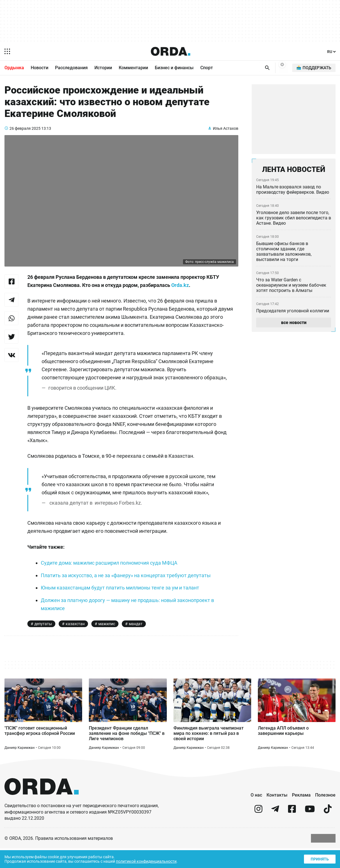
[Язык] (331, 52)
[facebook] (292, 831)
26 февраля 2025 (25, 135)
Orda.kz (196, 292)
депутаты (43, 639)
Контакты (277, 814)
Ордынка (14, 68)
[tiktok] (328, 831)
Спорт (207, 68)
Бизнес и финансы (174, 68)
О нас (256, 814)
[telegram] (275, 831)
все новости (293, 325)
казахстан (75, 639)
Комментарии (133, 68)
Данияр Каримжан (20, 767)
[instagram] (258, 831)
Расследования (71, 68)
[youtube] (310, 831)
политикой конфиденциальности (151, 861)
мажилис (106, 639)
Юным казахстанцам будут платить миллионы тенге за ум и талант (123, 603)
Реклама (301, 814)
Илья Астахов (226, 135)
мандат (136, 639)
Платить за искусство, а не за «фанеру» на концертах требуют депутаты (128, 590)
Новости (40, 68)
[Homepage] (170, 51)
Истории (103, 68)
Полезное (325, 814)
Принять (319, 858)
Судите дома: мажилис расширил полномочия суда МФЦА (112, 578)
